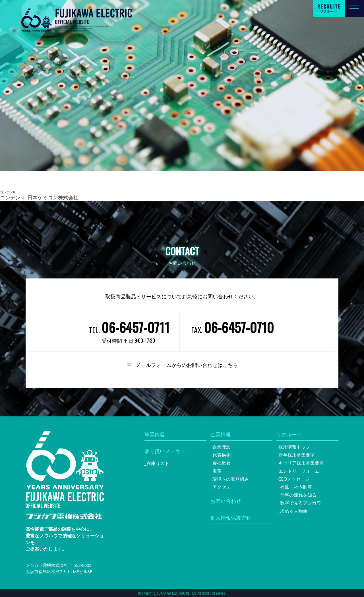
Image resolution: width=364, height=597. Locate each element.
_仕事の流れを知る (298, 495)
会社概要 (222, 463)
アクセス (222, 487)
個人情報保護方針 (231, 518)
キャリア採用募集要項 (301, 463)
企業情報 (221, 434)
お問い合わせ (226, 501)
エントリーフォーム (299, 471)
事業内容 (155, 434)
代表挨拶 (222, 455)
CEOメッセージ (294, 479)
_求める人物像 (293, 511)
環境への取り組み (231, 479)
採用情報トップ (294, 447)
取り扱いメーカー (165, 451)
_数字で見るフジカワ (300, 503)
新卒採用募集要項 (297, 455)
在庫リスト (158, 463)
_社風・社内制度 (295, 487)
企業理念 (222, 447)
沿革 (217, 471)
